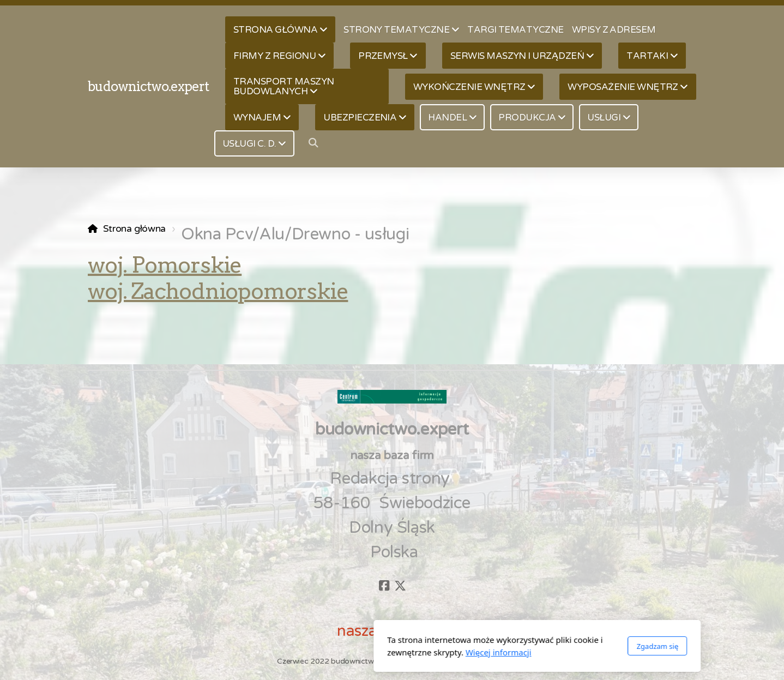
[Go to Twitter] (400, 586)
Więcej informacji (354, 652)
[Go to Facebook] (384, 586)
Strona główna (134, 229)
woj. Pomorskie (165, 265)
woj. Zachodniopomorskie (218, 291)
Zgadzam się (512, 646)
